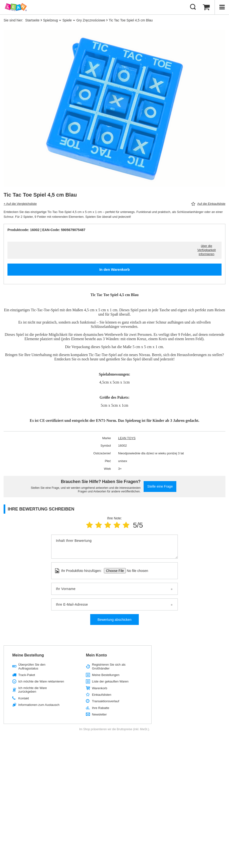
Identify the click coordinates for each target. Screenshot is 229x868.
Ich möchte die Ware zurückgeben (33, 690)
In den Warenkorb (114, 269)
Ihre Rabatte (101, 708)
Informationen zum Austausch (39, 705)
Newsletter (99, 714)
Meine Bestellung (28, 655)
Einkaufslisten (102, 695)
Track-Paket (27, 675)
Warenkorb (99, 688)
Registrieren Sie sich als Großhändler (109, 666)
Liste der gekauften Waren (110, 681)
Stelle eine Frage (160, 486)
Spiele (67, 20)
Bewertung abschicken (115, 620)
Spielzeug (51, 20)
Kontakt (24, 698)
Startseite (32, 20)
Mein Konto (96, 655)
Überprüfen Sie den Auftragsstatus (32, 666)
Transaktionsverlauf (105, 701)
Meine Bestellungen (106, 675)
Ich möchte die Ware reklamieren (41, 681)
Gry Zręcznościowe (91, 20)
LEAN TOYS (127, 438)
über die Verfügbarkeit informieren (207, 250)
